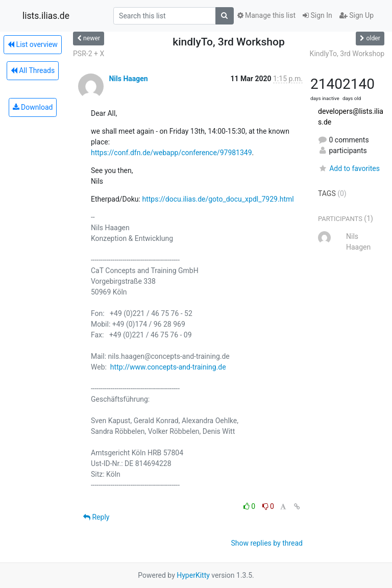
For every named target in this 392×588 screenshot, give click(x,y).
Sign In (317, 15)
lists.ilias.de (46, 16)
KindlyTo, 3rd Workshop (347, 54)
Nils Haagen (128, 79)
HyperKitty (193, 575)
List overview (33, 44)
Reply (96, 517)
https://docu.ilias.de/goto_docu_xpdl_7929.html (218, 199)
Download (33, 107)
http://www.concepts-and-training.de (168, 367)
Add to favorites (349, 168)
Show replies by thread (267, 543)
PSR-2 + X (89, 54)
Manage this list (266, 15)
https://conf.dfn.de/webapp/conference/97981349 (171, 153)
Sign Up (357, 15)
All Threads (33, 70)
